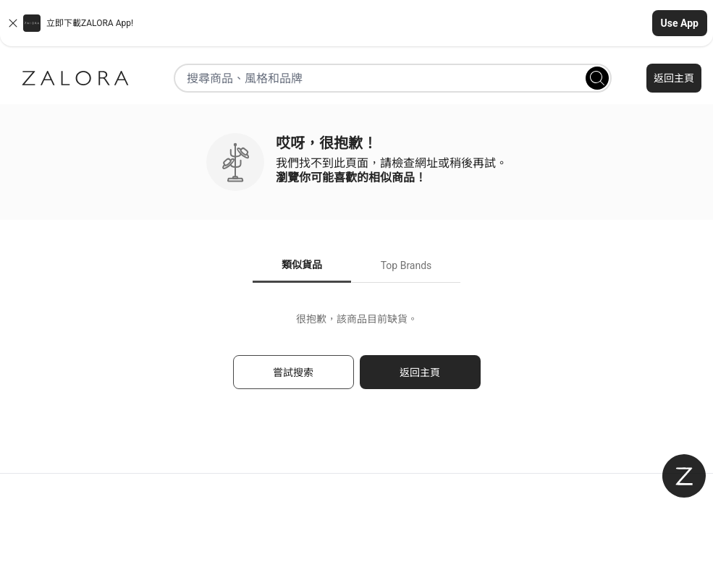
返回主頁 (674, 78)
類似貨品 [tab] (302, 265)
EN (383, 555)
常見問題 (119, 522)
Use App (680, 23)
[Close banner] (13, 23)
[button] (356, 23)
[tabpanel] (356, 358)
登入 (594, 490)
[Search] (597, 78)
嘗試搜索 (293, 372)
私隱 (594, 522)
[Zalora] (75, 78)
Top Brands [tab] (406, 265)
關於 (356, 490)
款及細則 (356, 522)
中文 (408, 555)
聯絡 (119, 490)
